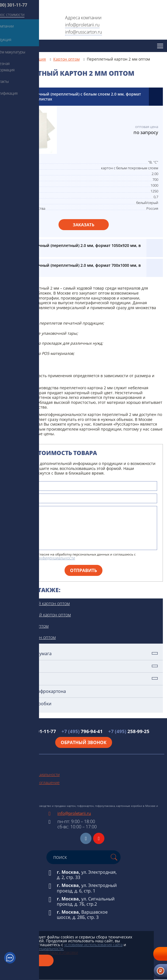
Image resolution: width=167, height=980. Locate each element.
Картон (16, 666)
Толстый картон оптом (33, 637)
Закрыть (29, 960)
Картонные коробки (30, 704)
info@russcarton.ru (83, 32)
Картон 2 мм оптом (29, 626)
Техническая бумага (30, 654)
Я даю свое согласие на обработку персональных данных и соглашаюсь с (76, 556)
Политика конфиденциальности (31, 775)
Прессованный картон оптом (40, 603)
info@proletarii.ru (82, 25)
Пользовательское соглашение (31, 782)
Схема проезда (16, 798)
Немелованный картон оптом (40, 615)
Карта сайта (13, 790)
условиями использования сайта (93, 945)
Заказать (84, 225)
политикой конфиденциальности (46, 558)
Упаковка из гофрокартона (37, 691)
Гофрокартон (22, 679)
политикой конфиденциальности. (34, 948)
